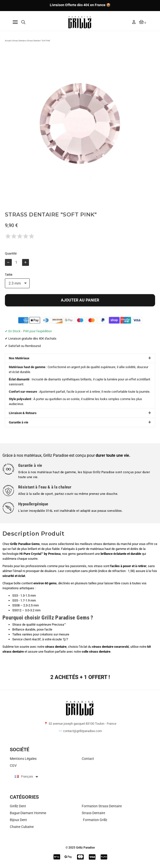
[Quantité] (17, 272)
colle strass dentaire (96, 652)
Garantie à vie (19, 432)
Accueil (8, 43)
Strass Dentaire (19, 43)
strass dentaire (56, 647)
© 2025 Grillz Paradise (80, 848)
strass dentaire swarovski (110, 647)
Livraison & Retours (23, 422)
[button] (15, 22)
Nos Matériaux (19, 367)
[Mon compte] (134, 22)
